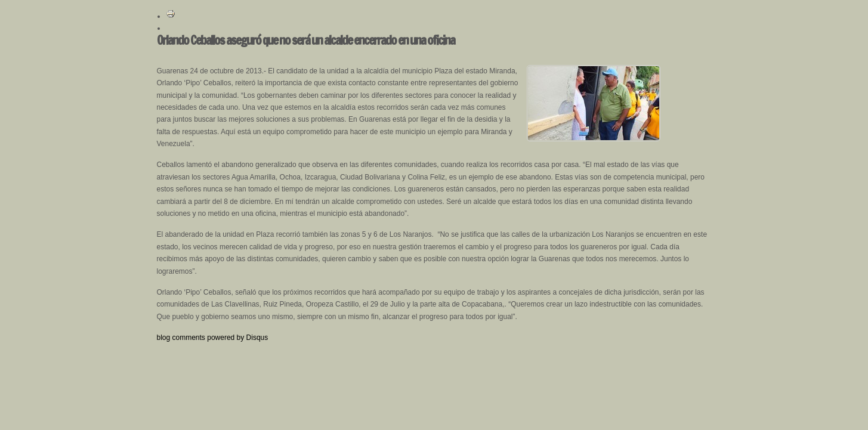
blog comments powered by (213, 338)
